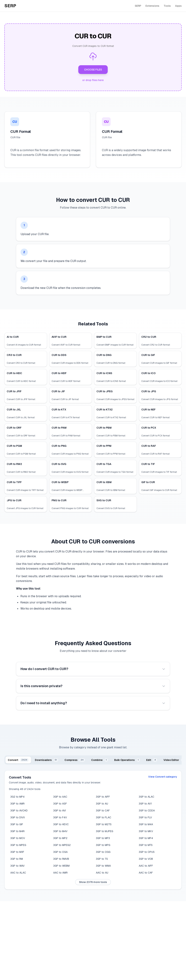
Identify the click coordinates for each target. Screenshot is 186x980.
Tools (167, 6)
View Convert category (163, 777)
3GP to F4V (60, 817)
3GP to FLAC (104, 817)
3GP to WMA (103, 866)
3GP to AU (102, 804)
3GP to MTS (146, 845)
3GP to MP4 (146, 838)
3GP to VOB (146, 859)
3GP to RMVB (61, 859)
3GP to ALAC (146, 797)
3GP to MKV (146, 831)
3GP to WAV (17, 866)
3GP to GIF (17, 824)
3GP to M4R (17, 831)
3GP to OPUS (147, 852)
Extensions (152, 6)
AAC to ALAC (18, 873)
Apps (178, 6)
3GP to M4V (60, 831)
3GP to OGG (103, 852)
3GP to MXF (17, 852)
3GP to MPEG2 (62, 845)
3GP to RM (17, 859)
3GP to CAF (103, 810)
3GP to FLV (145, 817)
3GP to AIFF (103, 797)
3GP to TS (102, 859)
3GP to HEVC (61, 824)
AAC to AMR (60, 873)
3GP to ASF (60, 804)
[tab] (18, 760)
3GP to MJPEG (105, 831)
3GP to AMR (17, 804)
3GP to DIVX (18, 817)
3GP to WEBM (61, 866)
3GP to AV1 (145, 804)
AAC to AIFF (146, 866)
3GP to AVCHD (19, 810)
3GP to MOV (18, 838)
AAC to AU (102, 873)
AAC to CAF (146, 873)
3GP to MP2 (60, 838)
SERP (138, 6)
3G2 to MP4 (17, 797)
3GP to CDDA (147, 810)
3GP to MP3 (103, 838)
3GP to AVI (59, 810)
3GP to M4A (146, 824)
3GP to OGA (60, 852)
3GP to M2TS (104, 824)
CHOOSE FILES (93, 70)
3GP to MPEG (18, 845)
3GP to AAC (60, 797)
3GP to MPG (103, 845)
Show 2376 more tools (93, 882)
